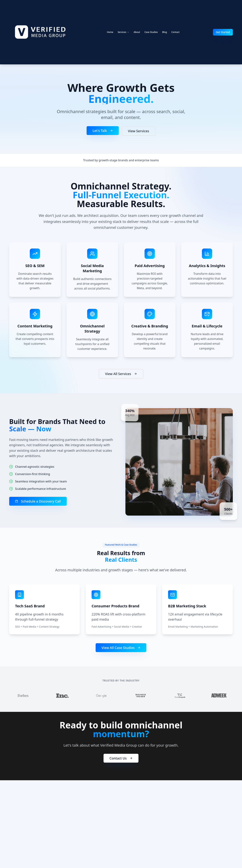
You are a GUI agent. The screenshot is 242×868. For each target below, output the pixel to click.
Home (110, 32)
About (137, 32)
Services (123, 32)
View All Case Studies (121, 649)
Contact (175, 32)
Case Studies (151, 32)
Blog (165, 32)
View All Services (121, 376)
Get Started (223, 32)
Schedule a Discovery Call (37, 501)
